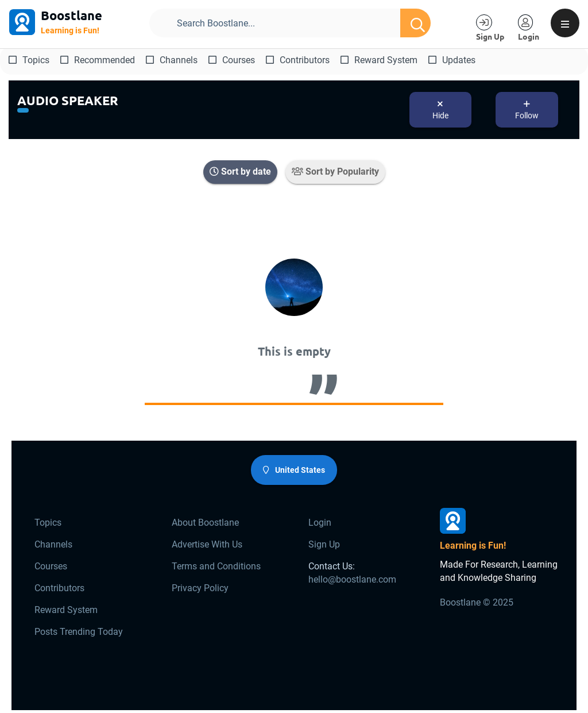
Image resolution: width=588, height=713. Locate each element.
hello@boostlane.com (352, 579)
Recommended (98, 60)
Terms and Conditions (216, 566)
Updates (452, 60)
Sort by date (240, 171)
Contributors (298, 60)
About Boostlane (205, 523)
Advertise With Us (207, 544)
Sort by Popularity (335, 171)
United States (294, 470)
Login (320, 523)
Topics (29, 60)
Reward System (379, 60)
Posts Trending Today (79, 632)
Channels (172, 60)
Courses (232, 60)
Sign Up (324, 544)
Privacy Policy (200, 588)
